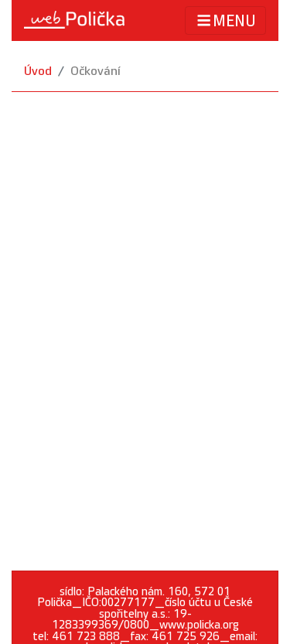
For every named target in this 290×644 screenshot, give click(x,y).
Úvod (38, 72)
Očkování (96, 72)
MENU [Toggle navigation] (225, 20)
